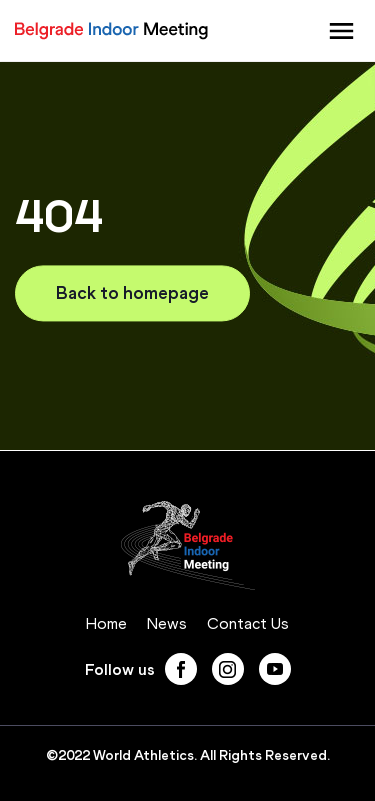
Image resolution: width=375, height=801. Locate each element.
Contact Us (248, 623)
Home (106, 623)
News (167, 623)
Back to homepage (132, 293)
